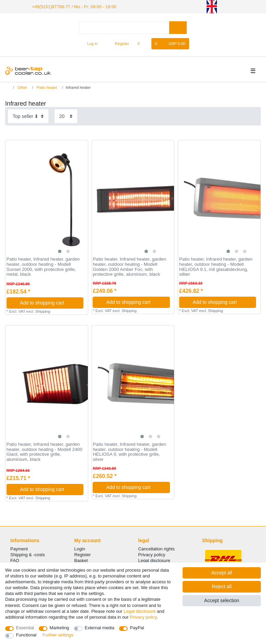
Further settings (58, 635)
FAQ (15, 560)
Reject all (222, 586)
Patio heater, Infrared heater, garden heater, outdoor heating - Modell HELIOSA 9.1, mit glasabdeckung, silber (216, 266)
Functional (26, 635)
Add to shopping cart (49, 302)
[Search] (178, 27)
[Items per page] (66, 116)
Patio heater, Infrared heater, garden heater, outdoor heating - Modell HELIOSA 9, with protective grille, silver (129, 452)
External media (100, 628)
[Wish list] (142, 43)
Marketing (60, 628)
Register (82, 554)
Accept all (222, 573)
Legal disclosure (154, 560)
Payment (19, 548)
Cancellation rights (157, 548)
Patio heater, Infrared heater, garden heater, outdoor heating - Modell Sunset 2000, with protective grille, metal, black (43, 266)
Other (22, 87)
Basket (81, 560)
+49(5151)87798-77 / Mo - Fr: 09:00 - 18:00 (71, 6)
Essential (25, 628)
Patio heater (46, 87)
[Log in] (89, 43)
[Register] (118, 43)
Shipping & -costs (28, 554)
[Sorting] (28, 116)
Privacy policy (152, 554)
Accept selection (222, 600)
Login (80, 548)
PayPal (137, 628)
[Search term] (124, 27)
